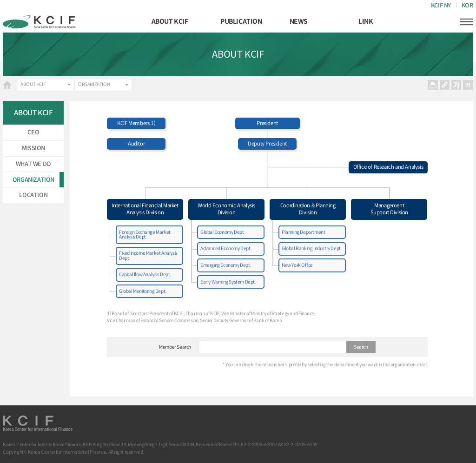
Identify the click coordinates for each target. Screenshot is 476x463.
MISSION (33, 148)
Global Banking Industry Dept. (311, 248)
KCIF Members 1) (136, 123)
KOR (467, 6)
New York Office (297, 265)
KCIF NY (441, 6)
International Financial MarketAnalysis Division (145, 209)
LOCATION (33, 195)
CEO (33, 132)
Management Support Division (390, 209)
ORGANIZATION (94, 84)
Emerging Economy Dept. (225, 265)
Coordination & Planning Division (308, 209)
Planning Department (303, 232)
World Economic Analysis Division (226, 209)
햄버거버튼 (466, 22)
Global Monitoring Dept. (142, 291)
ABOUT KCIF (170, 22)
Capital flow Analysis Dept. (145, 274)
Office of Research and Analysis (388, 167)
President (267, 123)
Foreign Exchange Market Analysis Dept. (145, 235)
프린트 (433, 85)
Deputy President (267, 144)
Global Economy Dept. (222, 232)
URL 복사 (445, 85)
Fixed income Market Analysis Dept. (148, 255)
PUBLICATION (241, 22)
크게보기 (456, 85)
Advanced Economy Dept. (226, 248)
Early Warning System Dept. (228, 282)
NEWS (299, 22)
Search (361, 347)
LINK (366, 22)
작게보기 (468, 85)
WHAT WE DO (33, 164)
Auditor (136, 144)
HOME (7, 85)
